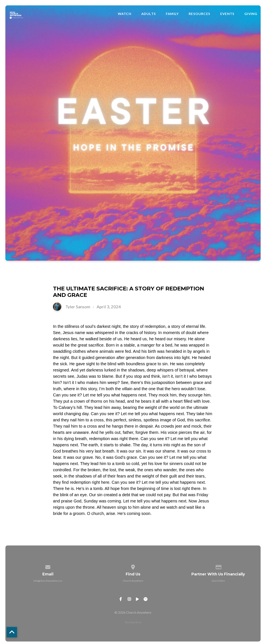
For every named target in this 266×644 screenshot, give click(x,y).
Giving (251, 14)
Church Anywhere (133, 581)
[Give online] (218, 566)
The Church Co (133, 622)
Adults (149, 14)
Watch (125, 14)
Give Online (218, 581)
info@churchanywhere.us (48, 581)
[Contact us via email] (48, 566)
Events (227, 14)
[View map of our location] (133, 566)
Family (172, 14)
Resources (199, 14)
